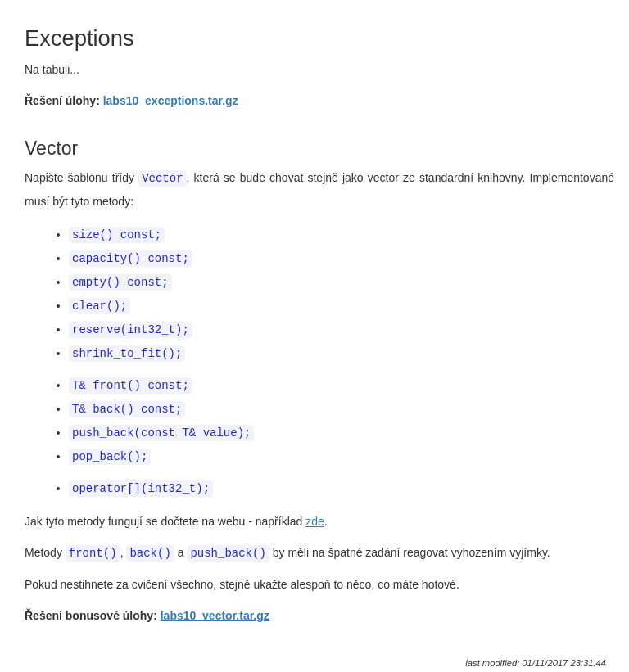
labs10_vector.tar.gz (215, 605)
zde (315, 512)
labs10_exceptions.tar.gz (171, 101)
